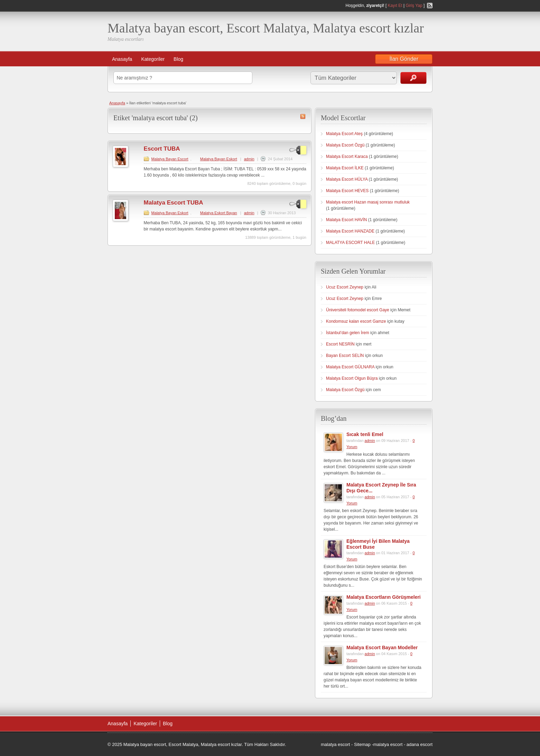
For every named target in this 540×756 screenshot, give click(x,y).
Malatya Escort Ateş (344, 134)
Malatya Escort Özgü (345, 145)
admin (249, 159)
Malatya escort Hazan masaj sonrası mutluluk (368, 202)
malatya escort (336, 744)
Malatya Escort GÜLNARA (350, 367)
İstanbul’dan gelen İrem (348, 333)
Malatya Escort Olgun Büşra (352, 378)
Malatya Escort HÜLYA (347, 179)
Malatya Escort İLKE (345, 168)
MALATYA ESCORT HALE (350, 243)
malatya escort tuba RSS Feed (303, 116)
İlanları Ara (413, 78)
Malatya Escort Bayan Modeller (382, 648)
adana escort (420, 744)
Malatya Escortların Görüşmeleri (384, 597)
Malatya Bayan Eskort (219, 159)
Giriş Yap (414, 6)
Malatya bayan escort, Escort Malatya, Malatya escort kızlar (266, 28)
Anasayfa (122, 59)
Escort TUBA (162, 149)
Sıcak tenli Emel (365, 434)
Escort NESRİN (340, 344)
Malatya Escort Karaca (347, 157)
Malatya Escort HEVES (347, 191)
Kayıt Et (395, 6)
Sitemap (362, 744)
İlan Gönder (404, 59)
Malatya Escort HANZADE (350, 231)
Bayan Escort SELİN (345, 356)
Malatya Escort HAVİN (346, 220)
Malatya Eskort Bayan (219, 213)
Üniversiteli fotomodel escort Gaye (358, 310)
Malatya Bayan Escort (170, 159)
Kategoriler (153, 59)
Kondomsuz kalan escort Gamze (356, 321)
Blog (178, 59)
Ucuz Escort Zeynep (345, 287)
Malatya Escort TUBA (174, 203)
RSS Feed (430, 6)
